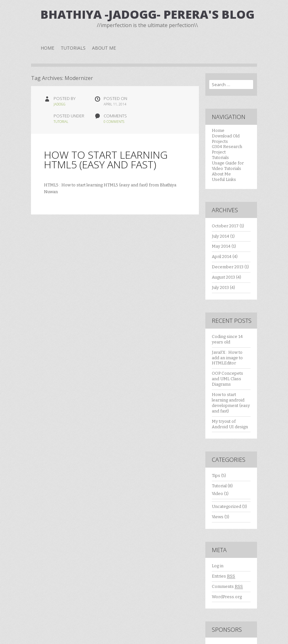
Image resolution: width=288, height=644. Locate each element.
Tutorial (61, 122)
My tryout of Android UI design (230, 424)
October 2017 (225, 226)
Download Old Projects (226, 139)
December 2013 (228, 267)
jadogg (60, 104)
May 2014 (221, 246)
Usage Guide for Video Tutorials (228, 166)
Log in (218, 566)
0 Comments (114, 122)
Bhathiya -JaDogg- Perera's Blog (147, 14)
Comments (227, 587)
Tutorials (73, 48)
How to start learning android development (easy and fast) (231, 403)
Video (217, 494)
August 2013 (223, 277)
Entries (223, 576)
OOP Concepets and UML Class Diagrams (227, 379)
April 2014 (222, 257)
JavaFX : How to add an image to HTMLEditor (227, 358)
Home (47, 48)
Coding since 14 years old (227, 339)
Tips (216, 476)
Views (218, 517)
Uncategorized (226, 506)
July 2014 (221, 236)
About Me (104, 48)
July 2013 (220, 287)
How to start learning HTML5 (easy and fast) (106, 159)
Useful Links (224, 179)
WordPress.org (227, 597)
